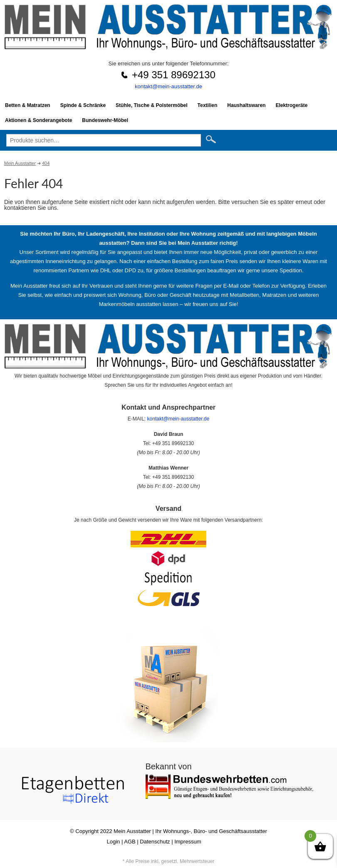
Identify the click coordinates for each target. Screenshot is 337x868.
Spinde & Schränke (83, 105)
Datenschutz (155, 842)
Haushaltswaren (246, 105)
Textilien (208, 105)
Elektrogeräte (291, 105)
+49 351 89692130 (174, 75)
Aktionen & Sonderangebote (38, 120)
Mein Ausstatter (132, 831)
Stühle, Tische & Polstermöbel (152, 105)
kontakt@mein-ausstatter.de (168, 86)
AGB (130, 842)
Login (114, 842)
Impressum (188, 842)
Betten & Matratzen (28, 105)
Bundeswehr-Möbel (105, 120)
